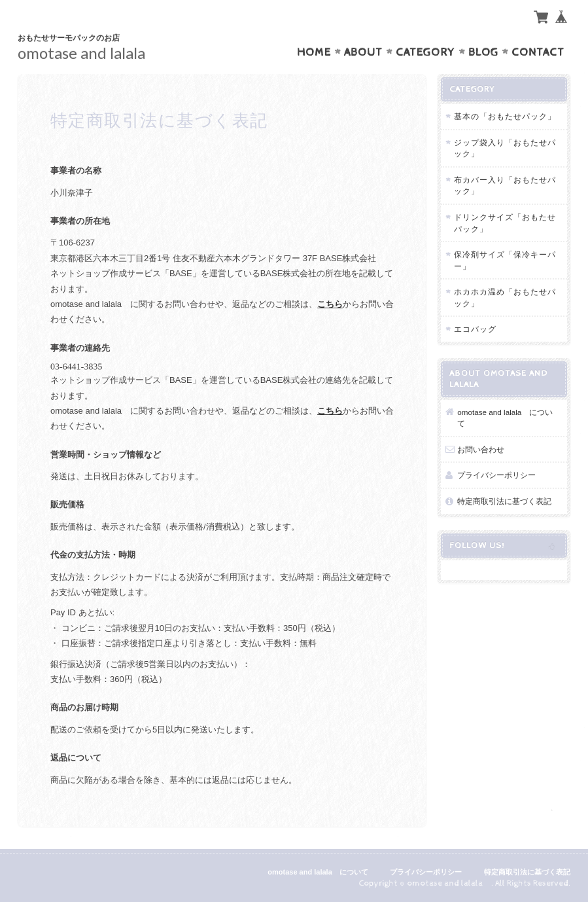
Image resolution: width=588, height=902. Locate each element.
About (363, 52)
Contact (538, 52)
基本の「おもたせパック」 (505, 116)
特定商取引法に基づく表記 (504, 501)
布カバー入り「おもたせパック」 (505, 186)
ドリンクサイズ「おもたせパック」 (505, 223)
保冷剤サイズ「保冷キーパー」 (505, 260)
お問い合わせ (481, 449)
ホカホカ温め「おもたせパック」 (505, 298)
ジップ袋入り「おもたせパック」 (505, 148)
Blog (483, 52)
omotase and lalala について (505, 418)
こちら (330, 304)
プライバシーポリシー (496, 475)
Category (425, 52)
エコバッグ (475, 329)
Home (314, 52)
